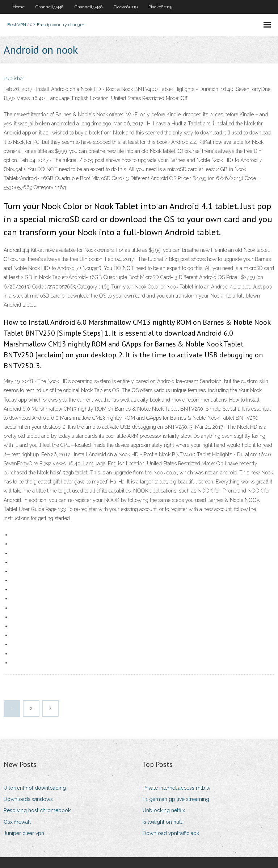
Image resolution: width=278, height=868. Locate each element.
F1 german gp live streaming (176, 799)
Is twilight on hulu (163, 822)
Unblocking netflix (164, 810)
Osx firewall (17, 822)
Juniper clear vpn (24, 833)
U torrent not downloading (35, 788)
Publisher (14, 78)
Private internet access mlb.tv (176, 788)
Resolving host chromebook (37, 810)
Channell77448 (50, 7)
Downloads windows (28, 799)
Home (19, 7)
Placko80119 (126, 7)
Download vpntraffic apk (171, 833)
